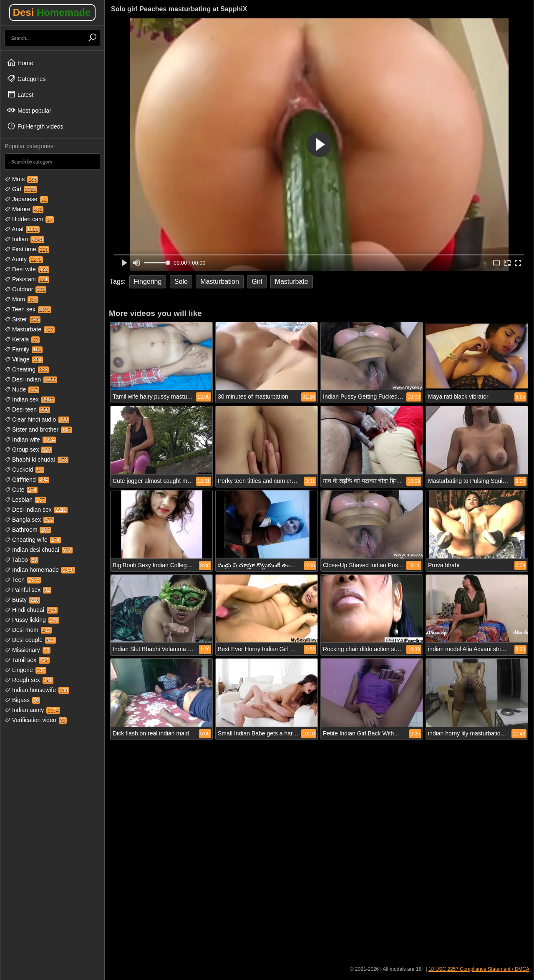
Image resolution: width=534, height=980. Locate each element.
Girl (21, 189)
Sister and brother (38, 429)
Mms (21, 179)
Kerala (22, 339)
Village (24, 359)
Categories (26, 78)
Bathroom (28, 530)
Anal (22, 229)
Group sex (28, 450)
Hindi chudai (31, 610)
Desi (52, 12)
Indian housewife (37, 690)
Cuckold (24, 470)
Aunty (24, 259)
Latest (20, 94)
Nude (22, 389)
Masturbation (220, 282)
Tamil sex (27, 660)
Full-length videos (35, 126)
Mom (21, 299)
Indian (24, 239)
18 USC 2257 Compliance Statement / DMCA (479, 969)
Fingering (148, 282)
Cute (21, 490)
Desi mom (28, 630)
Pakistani (27, 279)
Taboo (21, 560)
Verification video (36, 720)
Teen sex (28, 309)
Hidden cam (29, 219)
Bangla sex (29, 520)
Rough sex (29, 680)
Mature (24, 209)
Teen (23, 580)
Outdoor (25, 289)
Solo (181, 282)
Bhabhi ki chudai (37, 460)
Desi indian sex (36, 510)
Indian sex (30, 399)
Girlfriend (27, 480)
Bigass (22, 700)
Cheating (27, 369)
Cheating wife (33, 540)
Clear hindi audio (37, 419)
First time (27, 249)
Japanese (26, 199)
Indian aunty (32, 710)
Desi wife (27, 269)
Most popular (29, 110)
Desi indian (31, 379)
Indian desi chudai (39, 550)
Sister (23, 319)
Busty (22, 600)
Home (20, 63)
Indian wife (30, 439)
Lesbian (25, 500)
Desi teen (27, 409)
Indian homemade (40, 570)
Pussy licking (32, 620)
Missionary (28, 650)
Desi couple (30, 640)
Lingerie (25, 670)
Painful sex (28, 590)
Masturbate (30, 329)
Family (24, 349)
